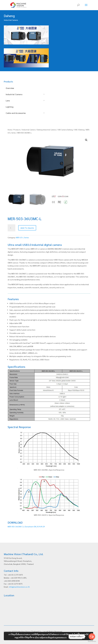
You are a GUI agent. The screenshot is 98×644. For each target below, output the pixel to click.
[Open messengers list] (92, 636)
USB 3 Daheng (79, 130)
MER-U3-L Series (22, 237)
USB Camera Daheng (65, 130)
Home (10, 130)
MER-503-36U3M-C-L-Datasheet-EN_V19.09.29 (26, 526)
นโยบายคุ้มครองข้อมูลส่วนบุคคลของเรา (51, 637)
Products (17, 130)
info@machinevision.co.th (19, 587)
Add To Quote (27, 228)
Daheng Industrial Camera (47, 130)
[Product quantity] (11, 228)
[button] (86, 140)
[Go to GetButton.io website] (92, 641)
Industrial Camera (29, 130)
